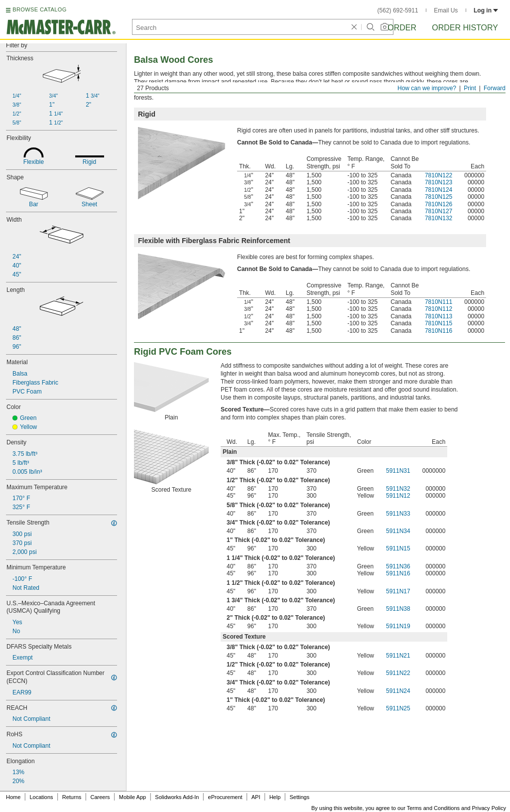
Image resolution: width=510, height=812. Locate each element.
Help (275, 797)
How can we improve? (427, 88)
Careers (100, 797)
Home (13, 797)
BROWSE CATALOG (39, 9)
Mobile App (132, 797)
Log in (486, 10)
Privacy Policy (489, 808)
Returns (72, 797)
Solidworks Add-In (177, 797)
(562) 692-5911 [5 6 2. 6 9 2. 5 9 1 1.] (398, 10)
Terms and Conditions (433, 808)
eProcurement (225, 797)
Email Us (446, 10)
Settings (299, 797)
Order (402, 28)
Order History (465, 28)
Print (470, 88)
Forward (495, 88)
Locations (42, 797)
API (256, 797)
